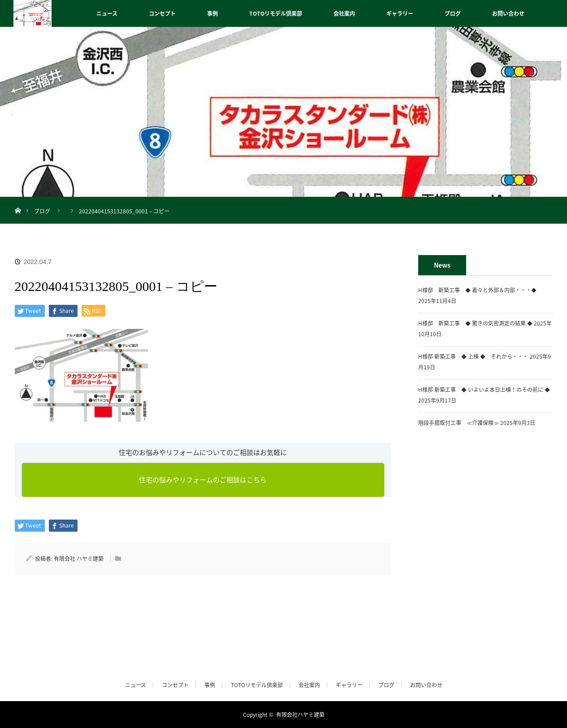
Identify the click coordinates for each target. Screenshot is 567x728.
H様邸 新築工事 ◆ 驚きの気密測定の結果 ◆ (475, 323)
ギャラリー (400, 13)
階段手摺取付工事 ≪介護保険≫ (459, 423)
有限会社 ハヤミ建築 (79, 559)
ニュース (107, 13)
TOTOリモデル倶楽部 (276, 13)
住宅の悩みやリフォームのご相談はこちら (203, 480)
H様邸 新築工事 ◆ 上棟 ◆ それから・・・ (473, 356)
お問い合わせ (508, 13)
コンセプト (162, 13)
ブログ (453, 13)
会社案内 (344, 13)
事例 (212, 13)
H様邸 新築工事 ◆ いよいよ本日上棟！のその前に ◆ (484, 390)
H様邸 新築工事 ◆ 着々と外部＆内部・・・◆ (480, 290)
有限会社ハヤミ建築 (300, 715)
